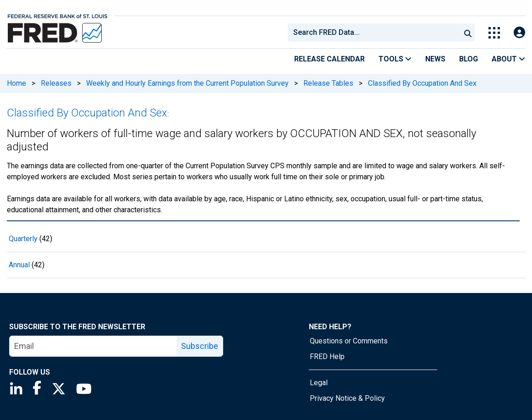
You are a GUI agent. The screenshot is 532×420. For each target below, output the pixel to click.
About (508, 59)
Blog (469, 59)
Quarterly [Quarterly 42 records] (23, 239)
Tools (395, 59)
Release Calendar (329, 59)
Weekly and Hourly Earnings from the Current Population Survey (187, 83)
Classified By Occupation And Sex (422, 83)
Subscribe (200, 346)
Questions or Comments (349, 341)
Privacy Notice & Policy (347, 398)
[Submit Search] (468, 33)
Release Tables (328, 83)
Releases (56, 83)
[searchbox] (376, 33)
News (435, 59)
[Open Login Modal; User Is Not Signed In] (519, 33)
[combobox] (373, 33)
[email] (93, 346)
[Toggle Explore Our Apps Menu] (494, 33)
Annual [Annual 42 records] (19, 265)
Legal (319, 383)
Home (16, 83)
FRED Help (327, 356)
